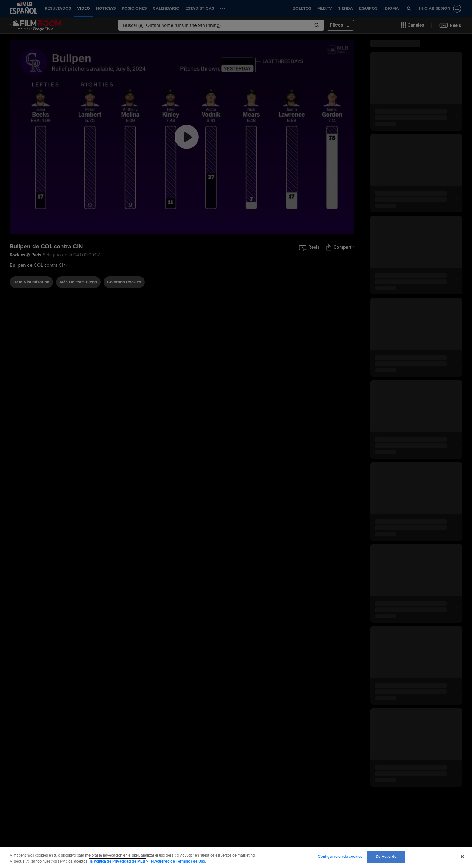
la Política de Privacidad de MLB (118, 861)
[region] (236, 857)
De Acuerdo (386, 857)
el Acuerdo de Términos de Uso (178, 861)
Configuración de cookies (340, 857)
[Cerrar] (462, 857)
